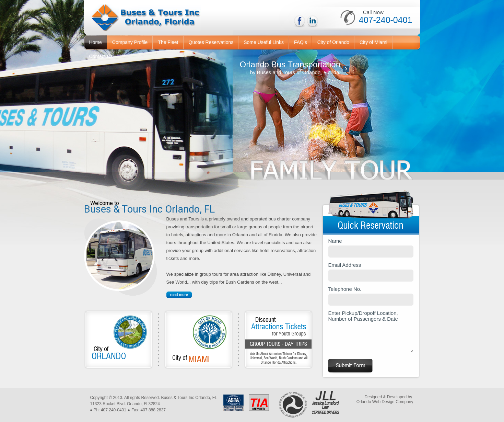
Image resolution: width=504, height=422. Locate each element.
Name (371, 248)
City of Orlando (333, 42)
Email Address (371, 272)
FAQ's (301, 42)
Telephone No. (371, 296)
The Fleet (168, 42)
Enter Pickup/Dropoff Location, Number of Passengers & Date (371, 331)
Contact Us (101, 56)
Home (96, 42)
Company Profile (130, 42)
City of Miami (373, 42)
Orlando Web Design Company (385, 402)
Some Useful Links (264, 42)
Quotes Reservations (211, 42)
